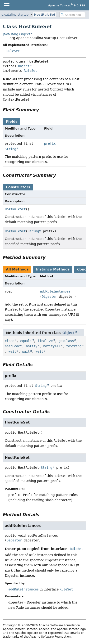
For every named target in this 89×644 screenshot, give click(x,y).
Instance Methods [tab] (53, 269)
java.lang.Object (16, 34)
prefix (50, 144)
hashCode (12, 346)
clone (9, 341)
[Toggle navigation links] (6, 5)
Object (24, 66)
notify (32, 346)
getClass (66, 341)
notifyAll (52, 346)
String (10, 149)
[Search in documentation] (73, 15)
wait (12, 351)
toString (74, 346)
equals (26, 341)
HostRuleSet (45, 15)
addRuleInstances (55, 291)
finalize (45, 341)
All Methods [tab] (17, 269)
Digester (49, 297)
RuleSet (13, 51)
